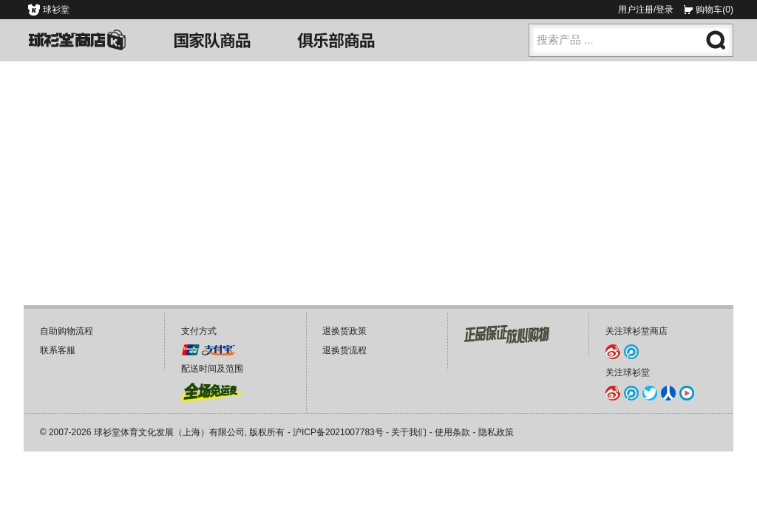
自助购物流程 (67, 331)
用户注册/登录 (646, 10)
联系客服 (58, 350)
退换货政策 (344, 331)
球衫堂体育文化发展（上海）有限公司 (169, 432)
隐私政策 (496, 432)
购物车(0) (714, 10)
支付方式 (199, 331)
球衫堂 (56, 10)
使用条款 (452, 432)
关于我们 (409, 432)
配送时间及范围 (212, 369)
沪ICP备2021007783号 (338, 432)
